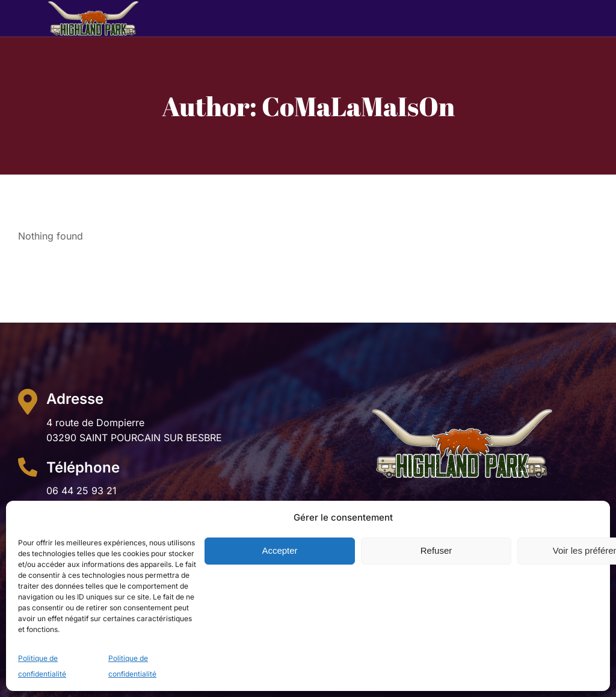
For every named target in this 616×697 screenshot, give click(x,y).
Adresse (75, 399)
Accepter (279, 550)
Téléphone (83, 467)
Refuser (436, 550)
